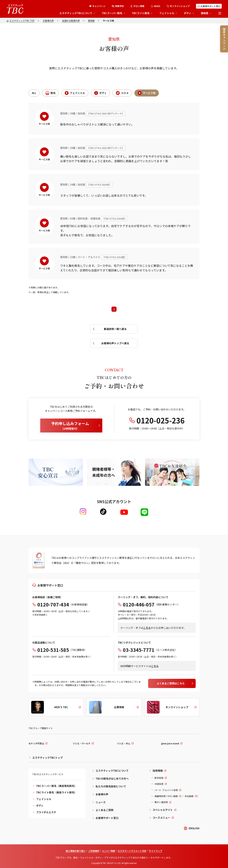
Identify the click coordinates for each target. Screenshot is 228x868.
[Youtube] (124, 512)
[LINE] (144, 512)
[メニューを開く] (220, 13)
